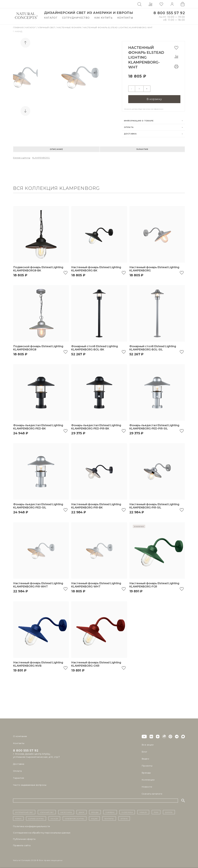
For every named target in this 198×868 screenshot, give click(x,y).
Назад (18, 31)
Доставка (130, 133)
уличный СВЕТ (47, 811)
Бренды (146, 772)
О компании (20, 736)
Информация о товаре (139, 120)
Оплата (129, 127)
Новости (147, 786)
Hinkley (143, 811)
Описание (56, 148)
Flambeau (110, 811)
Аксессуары (66, 811)
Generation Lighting (75, 818)
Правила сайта (22, 845)
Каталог (51, 18)
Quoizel (169, 811)
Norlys (18, 818)
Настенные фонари (69, 27)
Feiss (156, 811)
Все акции (147, 744)
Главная (19, 27)
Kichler (54, 818)
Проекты (147, 765)
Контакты (125, 18)
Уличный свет (47, 27)
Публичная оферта (24, 838)
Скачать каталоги (152, 793)
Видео (145, 758)
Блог (144, 751)
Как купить (103, 18)
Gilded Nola (127, 811)
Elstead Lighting (22, 157)
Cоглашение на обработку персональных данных (42, 832)
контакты (109, 818)
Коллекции (148, 779)
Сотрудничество (76, 18)
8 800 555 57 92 (169, 13)
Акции (94, 818)
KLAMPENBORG (41, 157)
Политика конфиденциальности (32, 826)
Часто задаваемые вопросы (30, 784)
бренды (95, 811)
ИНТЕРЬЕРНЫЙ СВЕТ (24, 811)
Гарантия (142, 148)
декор (82, 811)
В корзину (154, 98)
